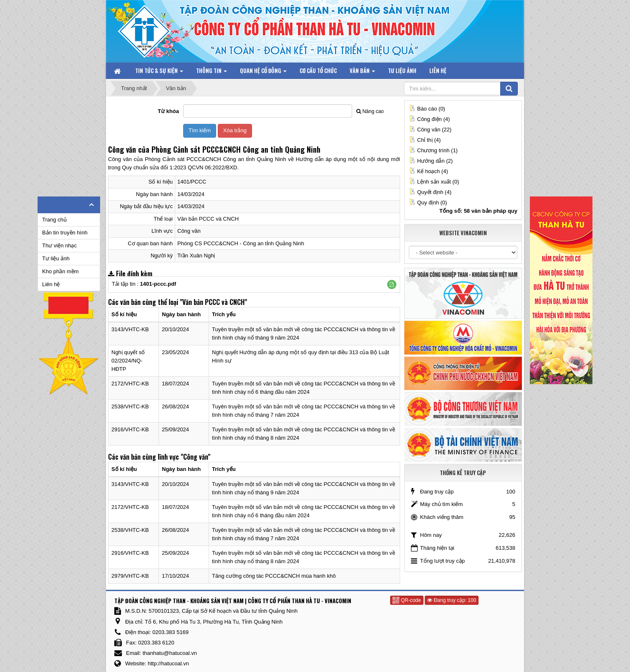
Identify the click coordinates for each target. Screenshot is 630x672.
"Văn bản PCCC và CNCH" (213, 302)
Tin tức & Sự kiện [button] (159, 72)
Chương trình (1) (433, 150)
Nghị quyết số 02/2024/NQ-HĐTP (128, 361)
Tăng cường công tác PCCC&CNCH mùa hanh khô (274, 576)
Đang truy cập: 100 (452, 600)
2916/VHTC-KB (130, 429)
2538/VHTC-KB (130, 406)
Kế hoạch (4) (428, 171)
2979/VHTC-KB (130, 576)
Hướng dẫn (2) (431, 161)
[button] (392, 284)
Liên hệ (51, 284)
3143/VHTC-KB (130, 329)
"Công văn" (195, 457)
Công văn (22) (430, 130)
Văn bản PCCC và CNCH (208, 219)
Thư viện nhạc (59, 245)
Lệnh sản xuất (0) (434, 182)
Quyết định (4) (430, 192)
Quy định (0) (428, 203)
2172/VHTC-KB (130, 384)
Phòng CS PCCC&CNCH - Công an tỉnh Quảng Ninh (241, 243)
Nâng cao (370, 111)
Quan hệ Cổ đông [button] (263, 72)
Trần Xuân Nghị (196, 255)
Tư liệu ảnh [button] (402, 70)
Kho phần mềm (60, 271)
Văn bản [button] (362, 72)
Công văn (189, 231)
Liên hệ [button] (438, 70)
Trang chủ (54, 220)
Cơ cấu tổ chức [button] (318, 70)
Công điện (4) (430, 119)
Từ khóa (168, 111)
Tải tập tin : (144, 284)
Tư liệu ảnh (56, 258)
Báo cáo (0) (427, 109)
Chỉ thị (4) (425, 140)
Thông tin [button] (212, 72)
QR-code (407, 600)
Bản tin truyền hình (65, 233)
